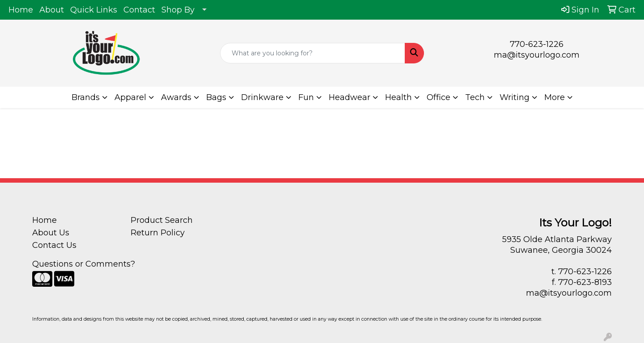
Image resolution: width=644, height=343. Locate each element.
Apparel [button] (130, 97)
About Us (51, 233)
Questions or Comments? (84, 264)
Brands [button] (86, 97)
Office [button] (439, 97)
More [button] (555, 97)
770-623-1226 (537, 44)
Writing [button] (515, 97)
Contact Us (54, 245)
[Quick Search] (313, 53)
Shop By (178, 10)
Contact (139, 10)
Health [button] (398, 97)
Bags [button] (216, 97)
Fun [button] (306, 97)
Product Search (162, 220)
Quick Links (94, 10)
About (52, 10)
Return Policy (158, 233)
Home (21, 10)
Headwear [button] (350, 97)
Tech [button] (475, 97)
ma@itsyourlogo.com (537, 55)
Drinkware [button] (262, 97)
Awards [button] (176, 97)
